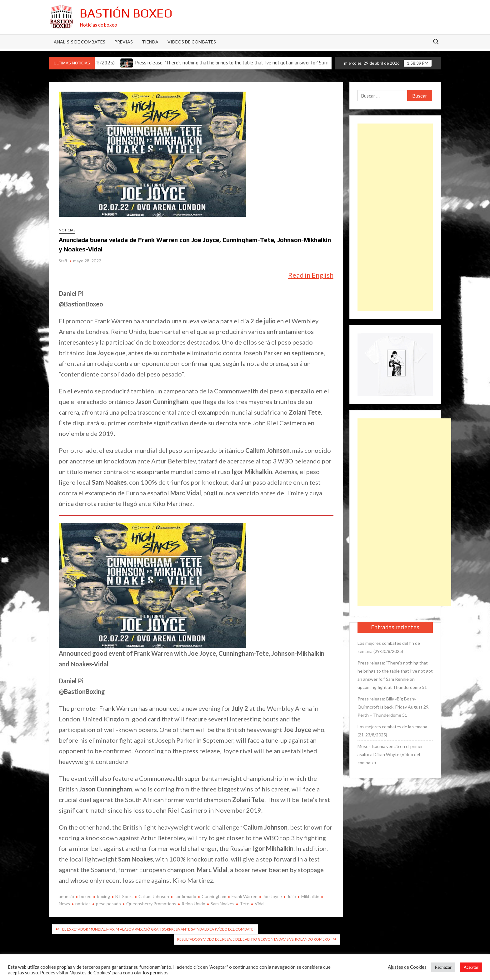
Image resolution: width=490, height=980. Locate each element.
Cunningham (214, 896)
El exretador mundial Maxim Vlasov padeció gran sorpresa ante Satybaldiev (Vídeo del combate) (158, 929)
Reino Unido (193, 904)
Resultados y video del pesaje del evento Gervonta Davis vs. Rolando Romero (254, 939)
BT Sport (124, 896)
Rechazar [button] (443, 967)
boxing (103, 896)
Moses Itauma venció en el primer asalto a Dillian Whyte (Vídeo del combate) (390, 754)
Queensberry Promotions (151, 904)
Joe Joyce (272, 896)
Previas (124, 42)
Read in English (311, 275)
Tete (245, 904)
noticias (83, 904)
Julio (292, 896)
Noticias (67, 230)
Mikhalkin (310, 896)
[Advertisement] (395, 217)
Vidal (260, 904)
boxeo (85, 896)
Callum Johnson (154, 896)
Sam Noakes (222, 904)
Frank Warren (245, 896)
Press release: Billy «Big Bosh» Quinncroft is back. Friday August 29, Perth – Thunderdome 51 (393, 707)
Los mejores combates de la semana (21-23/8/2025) (392, 731)
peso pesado (108, 904)
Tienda (150, 42)
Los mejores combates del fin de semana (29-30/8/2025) (389, 647)
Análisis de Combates (80, 42)
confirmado (185, 896)
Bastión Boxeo (126, 13)
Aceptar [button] (471, 967)
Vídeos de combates (192, 42)
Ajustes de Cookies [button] (407, 967)
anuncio (66, 896)
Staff (63, 261)
